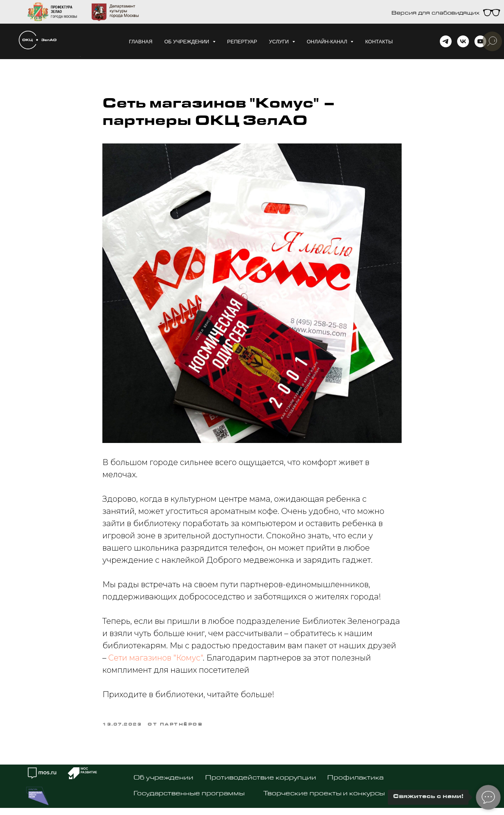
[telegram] (446, 41)
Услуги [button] (280, 42)
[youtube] (480, 41)
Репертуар (242, 42)
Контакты (379, 42)
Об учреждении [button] (187, 42)
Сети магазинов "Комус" (156, 658)
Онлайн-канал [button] (328, 42)
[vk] (463, 41)
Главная (141, 42)
